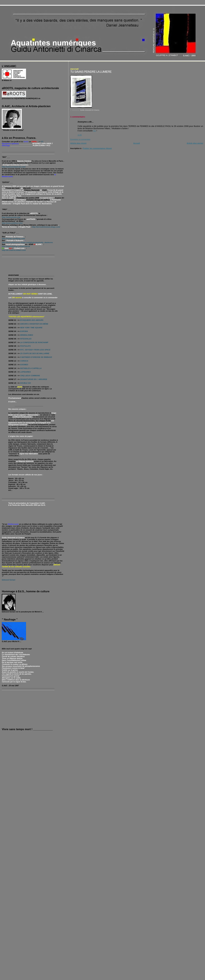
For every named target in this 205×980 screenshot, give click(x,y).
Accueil (137, 143)
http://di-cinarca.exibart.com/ (14, 250)
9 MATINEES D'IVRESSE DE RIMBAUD (36, 357)
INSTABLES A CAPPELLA (31, 368)
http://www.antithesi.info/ (12, 223)
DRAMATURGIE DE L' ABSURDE (34, 379)
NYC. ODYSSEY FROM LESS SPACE (35, 350)
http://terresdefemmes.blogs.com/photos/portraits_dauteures (27, 242)
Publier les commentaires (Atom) (97, 148)
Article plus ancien (195, 143)
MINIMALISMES (26, 335)
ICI (95, 131)
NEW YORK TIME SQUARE (31, 328)
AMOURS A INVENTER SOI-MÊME (34, 324)
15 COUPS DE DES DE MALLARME (35, 353)
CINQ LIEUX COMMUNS (30, 376)
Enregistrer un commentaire (80, 139)
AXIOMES (24, 365)
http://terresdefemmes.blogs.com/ (46, 227)
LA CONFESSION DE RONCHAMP (34, 342)
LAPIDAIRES (25, 372)
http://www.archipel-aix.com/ (14, 167)
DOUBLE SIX (25, 383)
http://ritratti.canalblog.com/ (13, 239)
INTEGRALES (26, 339)
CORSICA (24, 361)
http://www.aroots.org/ (11, 217)
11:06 (80, 135)
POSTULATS (25, 346)
